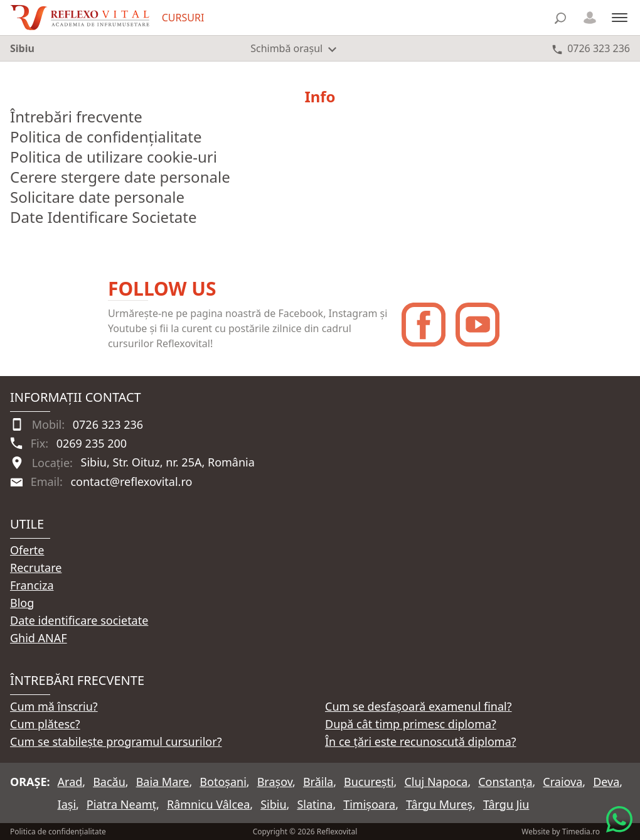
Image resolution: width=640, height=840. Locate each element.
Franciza (32, 585)
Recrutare (36, 568)
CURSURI (183, 18)
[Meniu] (619, 17)
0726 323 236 (108, 424)
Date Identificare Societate (103, 217)
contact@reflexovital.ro (131, 482)
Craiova (563, 782)
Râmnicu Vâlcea (208, 804)
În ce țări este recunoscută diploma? (421, 741)
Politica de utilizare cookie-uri (114, 157)
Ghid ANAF (39, 638)
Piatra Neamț (121, 804)
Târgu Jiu (506, 804)
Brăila (318, 782)
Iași (67, 804)
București (369, 782)
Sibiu (273, 804)
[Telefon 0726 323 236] (591, 48)
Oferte (27, 550)
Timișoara (369, 804)
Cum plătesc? (45, 724)
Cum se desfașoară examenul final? (419, 706)
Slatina (315, 804)
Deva (606, 782)
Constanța (505, 782)
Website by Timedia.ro (561, 832)
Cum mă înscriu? (54, 706)
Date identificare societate (79, 620)
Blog (22, 603)
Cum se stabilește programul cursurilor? (116, 741)
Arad (70, 782)
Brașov (275, 782)
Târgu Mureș (439, 804)
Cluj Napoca (436, 782)
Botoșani (223, 782)
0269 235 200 (92, 443)
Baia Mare (163, 782)
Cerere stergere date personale (120, 177)
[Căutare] (560, 18)
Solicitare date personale (97, 197)
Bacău (109, 782)
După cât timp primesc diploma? (411, 724)
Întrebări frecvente (76, 116)
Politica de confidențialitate (106, 137)
